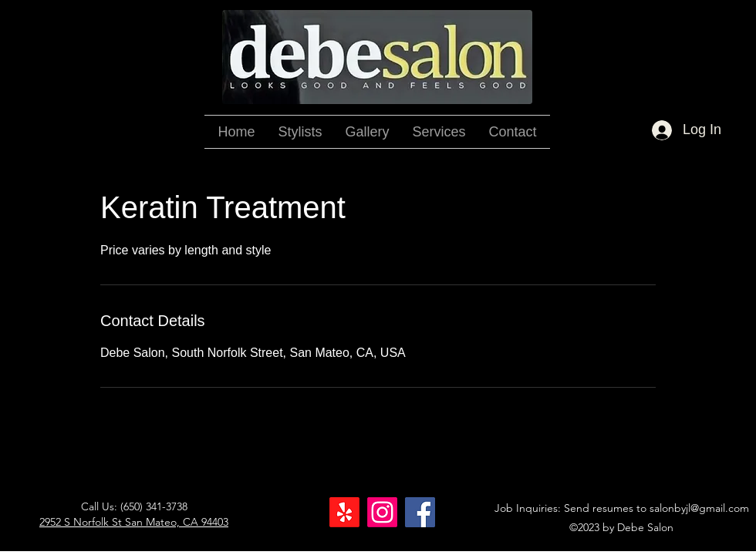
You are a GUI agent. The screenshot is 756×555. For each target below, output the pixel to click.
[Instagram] (382, 512)
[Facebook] (420, 512)
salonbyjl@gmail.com (699, 508)
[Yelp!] (344, 512)
